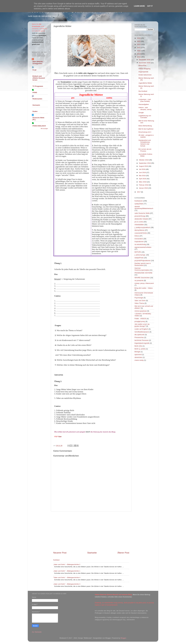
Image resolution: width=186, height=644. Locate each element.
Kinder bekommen (145, 75)
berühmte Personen (142, 340)
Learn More (139, 6)
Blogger (123, 638)
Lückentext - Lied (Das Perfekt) (145, 100)
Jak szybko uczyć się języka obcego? (142, 325)
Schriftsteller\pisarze (142, 332)
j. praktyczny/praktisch (142, 227)
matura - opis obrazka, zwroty (145, 108)
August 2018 (144, 166)
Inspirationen (139, 242)
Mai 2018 (142, 176)
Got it (150, 6)
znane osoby (139, 360)
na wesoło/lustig (140, 244)
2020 (139, 51)
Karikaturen (139, 201)
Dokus (137, 236)
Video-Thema (139, 303)
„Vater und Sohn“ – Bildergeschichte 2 (67, 564)
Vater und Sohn (140, 301)
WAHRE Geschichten (142, 278)
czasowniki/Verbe (141, 233)
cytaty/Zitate (139, 204)
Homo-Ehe (142, 65)
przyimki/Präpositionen (143, 261)
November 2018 (145, 63)
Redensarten (37, 99)
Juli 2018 (142, 169)
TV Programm (38, 86)
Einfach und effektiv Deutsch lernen (39, 78)
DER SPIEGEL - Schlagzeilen (38, 63)
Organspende (143, 72)
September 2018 (145, 163)
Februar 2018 (144, 185)
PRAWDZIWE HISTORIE (143, 273)
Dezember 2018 (145, 60)
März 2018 (143, 182)
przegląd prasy (140, 321)
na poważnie (139, 280)
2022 (139, 44)
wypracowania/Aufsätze (143, 247)
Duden (35, 111)
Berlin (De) (138, 346)
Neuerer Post (60, 553)
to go (34, 70)
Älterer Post (123, 553)
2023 (139, 41)
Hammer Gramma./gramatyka (142, 269)
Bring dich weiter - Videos (144, 288)
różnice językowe (141, 311)
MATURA (138, 252)
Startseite (92, 553)
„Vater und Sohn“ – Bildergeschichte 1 (67, 571)
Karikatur (56, 560)
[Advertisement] (91, 531)
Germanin (36, 105)
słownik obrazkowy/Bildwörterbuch (144, 207)
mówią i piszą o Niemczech (144, 283)
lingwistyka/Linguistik (142, 343)
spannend (138, 355)
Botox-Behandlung (145, 126)
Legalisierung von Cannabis (145, 117)
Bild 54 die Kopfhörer (146, 129)
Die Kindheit (143, 91)
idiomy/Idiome (139, 230)
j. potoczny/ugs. (140, 255)
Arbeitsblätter (139, 225)
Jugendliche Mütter (145, 83)
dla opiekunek (139, 335)
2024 (139, 38)
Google (141, 113)
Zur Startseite (37, 632)
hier (60, 437)
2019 (139, 54)
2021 (139, 48)
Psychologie (139, 298)
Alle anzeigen (44, 129)
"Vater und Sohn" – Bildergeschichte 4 (67, 577)
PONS (35, 93)
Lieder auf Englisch (141, 329)
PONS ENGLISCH (39, 126)
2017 (139, 192)
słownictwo (138, 357)
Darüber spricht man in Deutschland (143, 264)
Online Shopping (144, 69)
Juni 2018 (143, 172)
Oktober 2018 (144, 160)
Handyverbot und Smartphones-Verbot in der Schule (145, 143)
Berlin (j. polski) (140, 349)
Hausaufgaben (144, 104)
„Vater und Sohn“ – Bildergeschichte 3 (67, 584)
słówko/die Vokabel (141, 219)
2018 (139, 57)
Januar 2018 (144, 188)
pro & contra (139, 222)
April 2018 (143, 179)
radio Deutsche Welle (142, 213)
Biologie (137, 352)
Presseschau (139, 337)
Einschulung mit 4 (145, 132)
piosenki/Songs (140, 216)
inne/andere (139, 239)
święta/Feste (139, 258)
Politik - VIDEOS (140, 319)
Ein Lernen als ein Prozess (145, 150)
